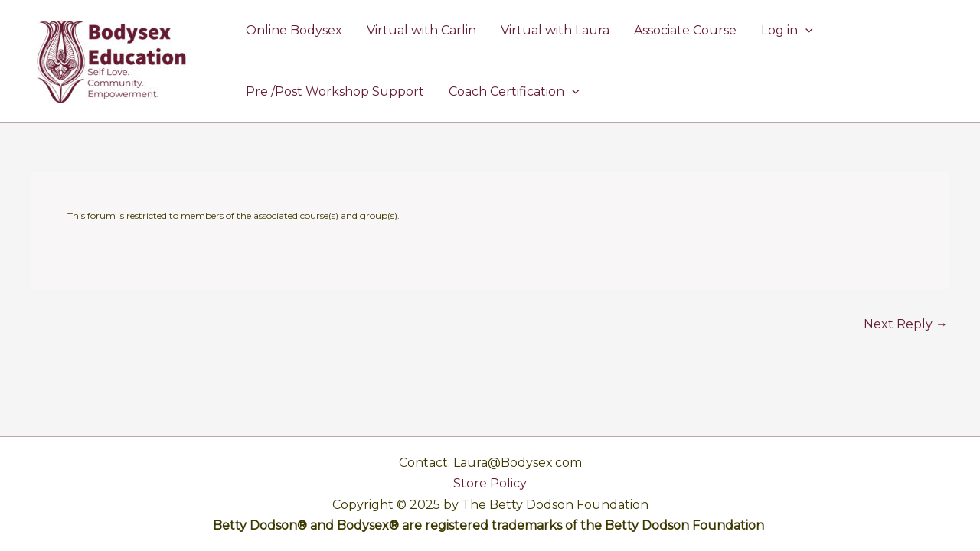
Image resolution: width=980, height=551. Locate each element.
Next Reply (906, 324)
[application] (805, 31)
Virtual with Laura (555, 30)
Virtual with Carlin (421, 30)
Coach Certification (514, 92)
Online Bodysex (294, 30)
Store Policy (490, 483)
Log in (787, 31)
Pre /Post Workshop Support (335, 91)
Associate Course (685, 30)
